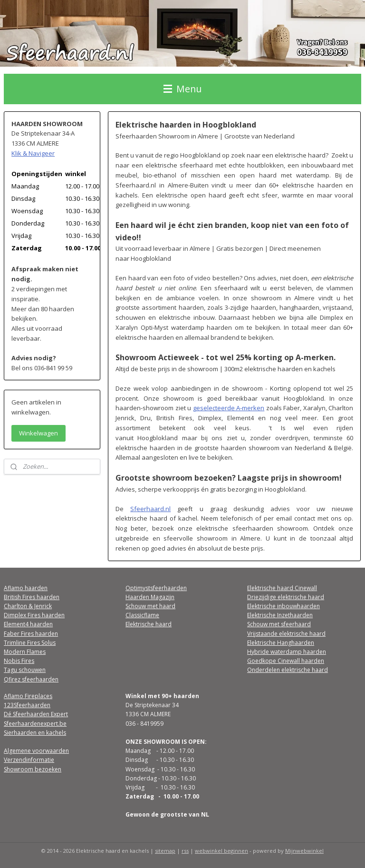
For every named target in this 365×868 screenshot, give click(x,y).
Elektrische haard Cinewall (282, 588)
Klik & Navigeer (33, 153)
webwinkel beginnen (221, 851)
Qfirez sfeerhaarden (31, 679)
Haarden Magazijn (150, 597)
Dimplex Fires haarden (34, 615)
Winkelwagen (38, 433)
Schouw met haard (150, 606)
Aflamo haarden (26, 588)
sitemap (165, 851)
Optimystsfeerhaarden (156, 588)
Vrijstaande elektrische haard (286, 634)
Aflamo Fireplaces (28, 696)
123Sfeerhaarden (27, 705)
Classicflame (142, 615)
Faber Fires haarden (31, 634)
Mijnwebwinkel (304, 851)
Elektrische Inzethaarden (280, 615)
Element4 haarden (28, 624)
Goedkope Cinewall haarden (286, 661)
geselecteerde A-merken (229, 408)
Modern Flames (25, 652)
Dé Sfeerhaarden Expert (36, 714)
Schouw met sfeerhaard (279, 624)
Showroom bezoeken (33, 769)
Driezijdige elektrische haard (286, 597)
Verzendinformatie (29, 760)
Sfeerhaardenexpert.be (35, 724)
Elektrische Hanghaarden (281, 643)
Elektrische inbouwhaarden (283, 606)
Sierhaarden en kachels (35, 733)
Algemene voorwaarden (36, 751)
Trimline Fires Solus (30, 643)
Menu (182, 89)
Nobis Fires (19, 661)
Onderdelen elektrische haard (288, 670)
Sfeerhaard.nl (151, 508)
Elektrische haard (149, 624)
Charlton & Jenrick (28, 606)
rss (185, 851)
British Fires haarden (32, 597)
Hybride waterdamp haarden (287, 652)
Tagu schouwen (25, 670)
